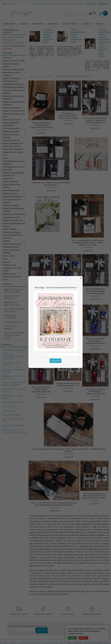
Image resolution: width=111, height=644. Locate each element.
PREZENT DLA (53, 24)
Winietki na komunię (11, 141)
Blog (35, 4)
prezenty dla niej (10, 194)
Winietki (6, 241)
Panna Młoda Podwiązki (13, 197)
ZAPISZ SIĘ (42, 630)
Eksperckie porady (46, 4)
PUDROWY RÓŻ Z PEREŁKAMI (11, 328)
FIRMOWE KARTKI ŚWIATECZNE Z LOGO (12, 304)
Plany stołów (9, 256)
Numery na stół (9, 265)
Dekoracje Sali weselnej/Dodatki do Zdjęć (12, 277)
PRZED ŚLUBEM (9, 24)
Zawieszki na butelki (12, 244)
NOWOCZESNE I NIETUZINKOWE (10, 317)
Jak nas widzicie (9, 406)
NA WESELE (86, 24)
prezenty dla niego (11, 206)
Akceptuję (72, 638)
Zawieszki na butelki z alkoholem (12, 364)
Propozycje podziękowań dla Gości (14, 390)
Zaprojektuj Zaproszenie (13, 426)
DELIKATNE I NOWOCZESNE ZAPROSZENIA (14, 310)
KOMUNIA (99, 24)
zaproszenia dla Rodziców (13, 43)
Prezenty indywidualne (13, 221)
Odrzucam (83, 638)
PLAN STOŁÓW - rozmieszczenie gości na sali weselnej (13, 357)
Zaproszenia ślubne (11, 108)
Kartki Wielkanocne (11, 129)
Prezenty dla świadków (13, 149)
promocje (7, 58)
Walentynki (8, 179)
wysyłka (80, 4)
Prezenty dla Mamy (11, 132)
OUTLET (6, 158)
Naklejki (6, 262)
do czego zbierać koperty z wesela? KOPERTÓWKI (14, 384)
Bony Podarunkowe (11, 191)
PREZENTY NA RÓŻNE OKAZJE (14, 111)
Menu (5, 259)
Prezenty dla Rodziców (13, 402)
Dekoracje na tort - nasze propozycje (14, 377)
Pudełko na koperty (11, 247)
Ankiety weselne (10, 229)
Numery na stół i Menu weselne (12, 397)
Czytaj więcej (72, 56)
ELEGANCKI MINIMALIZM (13, 322)
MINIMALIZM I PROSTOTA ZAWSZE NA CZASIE (13, 291)
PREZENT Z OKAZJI (70, 24)
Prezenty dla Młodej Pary (14, 70)
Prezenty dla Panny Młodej (14, 214)
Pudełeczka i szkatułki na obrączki (14, 371)
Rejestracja (102, 4)
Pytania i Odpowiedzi (11, 415)
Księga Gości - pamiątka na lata (14, 420)
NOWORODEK (37, 24)
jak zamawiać (70, 4)
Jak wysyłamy (8, 411)
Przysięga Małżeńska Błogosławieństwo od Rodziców (13, 235)
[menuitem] (11, 24)
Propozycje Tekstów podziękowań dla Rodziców (15, 431)
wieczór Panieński (10, 182)
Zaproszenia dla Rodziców (41, 77)
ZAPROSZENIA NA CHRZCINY (13, 87)
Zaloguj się (90, 4)
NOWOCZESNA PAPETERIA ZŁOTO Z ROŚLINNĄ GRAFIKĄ (14, 335)
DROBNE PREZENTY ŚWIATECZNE (11, 297)
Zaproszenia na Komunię (13, 84)
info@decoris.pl (12, 4)
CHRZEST (23, 24)
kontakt (59, 4)
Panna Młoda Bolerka (12, 120)
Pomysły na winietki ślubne (14, 350)
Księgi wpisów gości (11, 218)
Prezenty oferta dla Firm (13, 61)
